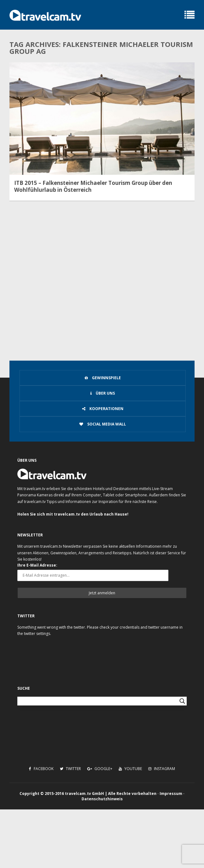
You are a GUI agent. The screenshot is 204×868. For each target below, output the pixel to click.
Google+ (100, 769)
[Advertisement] (102, 299)
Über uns (103, 393)
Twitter (70, 769)
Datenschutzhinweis (102, 799)
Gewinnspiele (103, 378)
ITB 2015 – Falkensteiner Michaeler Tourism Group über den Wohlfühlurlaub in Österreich (93, 186)
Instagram (162, 769)
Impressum (171, 794)
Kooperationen (103, 409)
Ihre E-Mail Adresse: (37, 565)
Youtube (130, 769)
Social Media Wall (103, 424)
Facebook (41, 769)
